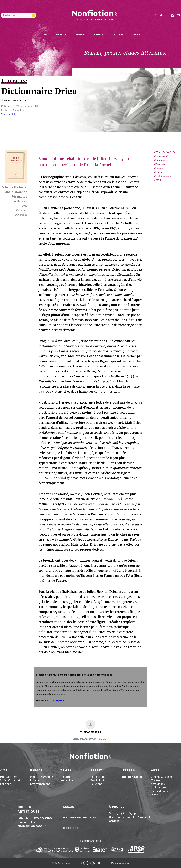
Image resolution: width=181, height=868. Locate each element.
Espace (61, 35)
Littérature (127, 777)
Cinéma (156, 777)
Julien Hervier (17, 201)
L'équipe (132, 813)
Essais (69, 807)
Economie (15, 780)
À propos (117, 807)
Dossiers (71, 828)
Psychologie (98, 780)
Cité (44, 35)
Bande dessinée (160, 791)
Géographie (46, 777)
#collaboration (162, 176)
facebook (155, 15)
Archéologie (68, 780)
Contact (114, 821)
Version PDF (8, 114)
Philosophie (98, 777)
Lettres (118, 35)
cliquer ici (60, 700)
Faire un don (145, 817)
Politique (6, 784)
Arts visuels (158, 784)
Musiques (166, 777)
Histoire (65, 777)
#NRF (157, 180)
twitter (161, 15)
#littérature (161, 164)
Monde (34, 777)
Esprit (99, 35)
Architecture (159, 788)
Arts (137, 35)
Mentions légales (120, 863)
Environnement (40, 784)
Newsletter (178, 15)
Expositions (38, 826)
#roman (159, 172)
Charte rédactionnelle (123, 817)
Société (4, 780)
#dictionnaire (162, 156)
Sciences (12, 777)
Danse (155, 795)
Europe (34, 780)
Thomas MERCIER (17, 100)
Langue (139, 777)
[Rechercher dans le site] (19, 15)
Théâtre (156, 780)
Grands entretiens (80, 817)
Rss (172, 15)
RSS (94, 863)
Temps (80, 35)
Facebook (83, 863)
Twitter (89, 863)
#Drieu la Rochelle (165, 152)
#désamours (161, 160)
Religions (96, 784)
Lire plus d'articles (89, 739)
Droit (3, 777)
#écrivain (159, 168)
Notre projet (117, 813)
